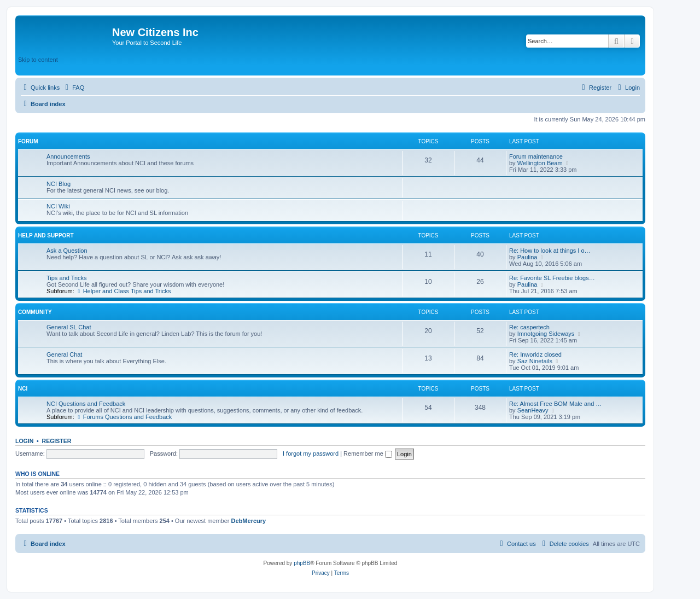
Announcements (68, 156)
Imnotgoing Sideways (546, 334)
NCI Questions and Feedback (86, 404)
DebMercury (249, 521)
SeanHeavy (533, 410)
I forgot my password (311, 453)
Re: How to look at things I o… (550, 251)
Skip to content (38, 60)
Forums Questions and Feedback (124, 417)
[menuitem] (73, 88)
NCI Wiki (58, 206)
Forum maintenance (536, 156)
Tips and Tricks (67, 278)
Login (24, 441)
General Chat (64, 354)
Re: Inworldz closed (535, 354)
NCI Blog (59, 184)
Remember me (368, 453)
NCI (23, 389)
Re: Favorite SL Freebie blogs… (552, 278)
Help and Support (46, 235)
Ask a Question (67, 251)
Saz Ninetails (535, 361)
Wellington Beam (540, 163)
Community (35, 312)
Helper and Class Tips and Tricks (124, 291)
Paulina (527, 257)
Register (57, 441)
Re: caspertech (529, 327)
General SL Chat (69, 327)
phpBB (302, 563)
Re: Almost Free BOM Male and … (555, 404)
